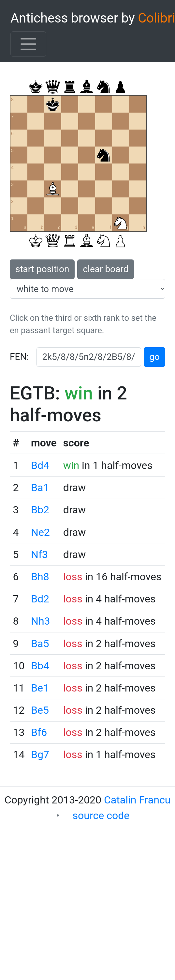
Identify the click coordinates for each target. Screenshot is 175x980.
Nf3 (39, 554)
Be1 (40, 688)
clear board (106, 269)
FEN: (19, 357)
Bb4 (40, 666)
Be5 (40, 710)
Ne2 (40, 532)
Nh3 (40, 621)
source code (101, 816)
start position (42, 269)
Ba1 (40, 488)
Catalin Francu (137, 800)
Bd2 (40, 599)
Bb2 (40, 510)
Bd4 (40, 465)
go (154, 357)
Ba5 (40, 644)
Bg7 (40, 754)
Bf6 (39, 732)
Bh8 (40, 577)
